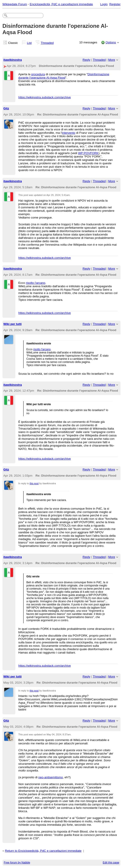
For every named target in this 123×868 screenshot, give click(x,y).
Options (111, 42)
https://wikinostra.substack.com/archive (44, 97)
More (112, 60)
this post (34, 483)
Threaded (47, 43)
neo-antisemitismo (51, 777)
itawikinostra (13, 60)
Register (115, 4)
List (29, 43)
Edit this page (111, 863)
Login (104, 4)
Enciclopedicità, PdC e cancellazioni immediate (61, 4)
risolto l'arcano (36, 283)
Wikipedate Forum (15, 4)
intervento (69, 133)
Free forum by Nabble (17, 863)
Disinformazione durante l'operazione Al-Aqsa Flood (64, 76)
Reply (87, 60)
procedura (38, 74)
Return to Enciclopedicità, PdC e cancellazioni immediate (43, 851)
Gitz (6, 108)
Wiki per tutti (13, 324)
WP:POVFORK (88, 153)
